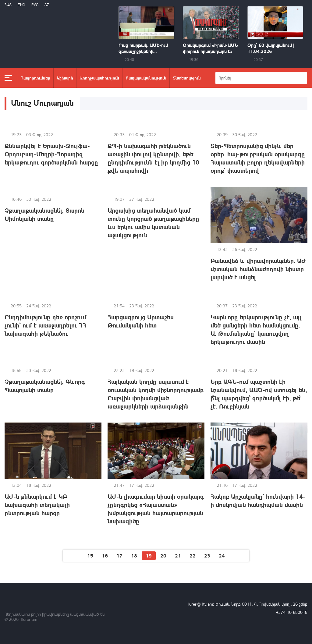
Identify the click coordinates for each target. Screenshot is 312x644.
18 (134, 556)
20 (163, 556)
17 (119, 556)
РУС (35, 5)
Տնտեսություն (187, 78)
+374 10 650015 (292, 612)
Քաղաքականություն (146, 78)
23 (207, 556)
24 (222, 556)
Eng (21, 5)
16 (105, 556)
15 (90, 556)
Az (47, 5)
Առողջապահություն (99, 78)
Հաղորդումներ (36, 78)
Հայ (8, 5)
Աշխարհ (65, 78)
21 (178, 556)
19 (149, 556)
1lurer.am (28, 619)
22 (193, 556)
